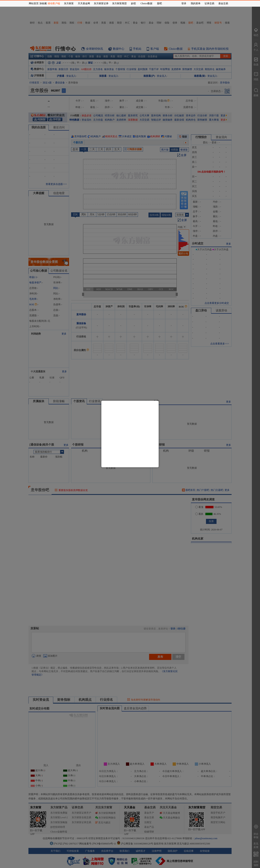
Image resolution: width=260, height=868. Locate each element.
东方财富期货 (119, 3)
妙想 (133, 3)
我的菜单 (196, 3)
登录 (184, 3)
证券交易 (209, 3)
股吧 (159, 3)
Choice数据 (146, 3)
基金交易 (223, 3)
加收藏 (43, 3)
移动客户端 (54, 3)
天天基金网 (84, 3)
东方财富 (69, 3)
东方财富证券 (101, 3)
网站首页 (34, 3)
